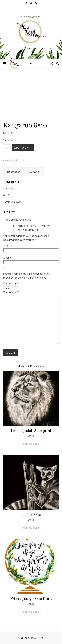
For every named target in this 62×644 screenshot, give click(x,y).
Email (7, 258)
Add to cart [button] (31, 444)
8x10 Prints (19, 160)
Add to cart (23, 148)
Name (8, 245)
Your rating (11, 283)
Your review (11, 292)
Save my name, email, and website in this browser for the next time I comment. (27, 276)
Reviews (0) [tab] (34, 172)
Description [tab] (14, 172)
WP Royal (39, 638)
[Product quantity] (7, 148)
